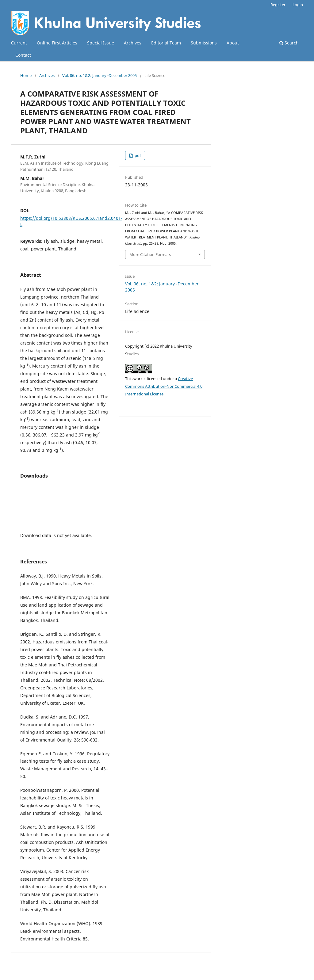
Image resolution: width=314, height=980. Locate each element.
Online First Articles (57, 43)
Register (278, 5)
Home (26, 75)
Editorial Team (166, 43)
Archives (133, 43)
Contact (23, 55)
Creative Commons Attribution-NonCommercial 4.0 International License (164, 386)
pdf (137, 155)
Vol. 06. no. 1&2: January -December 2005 (100, 75)
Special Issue (101, 43)
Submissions (204, 43)
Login (298, 5)
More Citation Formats (150, 254)
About (233, 43)
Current (19, 43)
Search (289, 43)
